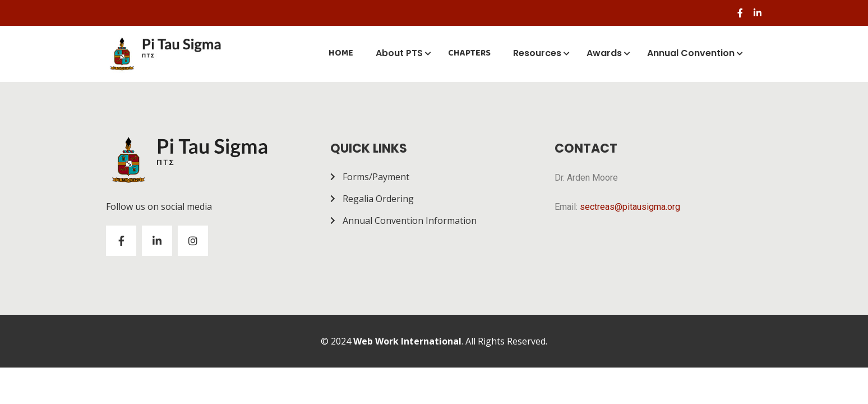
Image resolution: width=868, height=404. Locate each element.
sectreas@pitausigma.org (630, 207)
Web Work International (407, 341)
